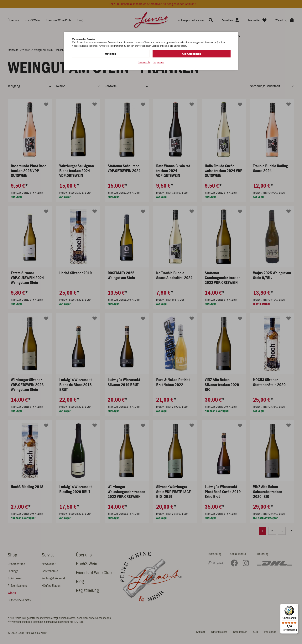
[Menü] (296, 606)
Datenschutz (144, 62)
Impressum (159, 62)
